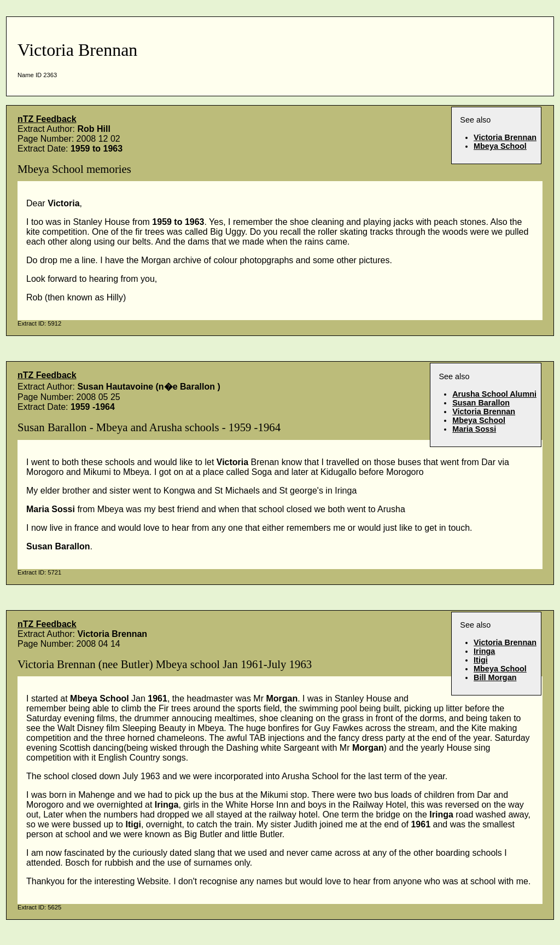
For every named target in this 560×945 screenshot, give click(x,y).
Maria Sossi (474, 429)
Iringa (484, 651)
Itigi (481, 660)
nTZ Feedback (47, 119)
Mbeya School (500, 146)
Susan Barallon (481, 403)
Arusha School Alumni (494, 394)
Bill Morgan (495, 677)
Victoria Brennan (505, 137)
